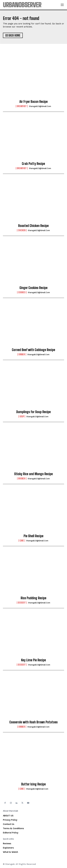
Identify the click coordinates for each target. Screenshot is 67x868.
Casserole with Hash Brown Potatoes (33, 722)
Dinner (22, 354)
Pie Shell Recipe (33, 536)
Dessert (22, 603)
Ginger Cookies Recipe (33, 288)
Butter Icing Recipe (33, 784)
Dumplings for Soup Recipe (33, 412)
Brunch (22, 479)
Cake (22, 541)
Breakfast (22, 106)
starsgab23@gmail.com (40, 106)
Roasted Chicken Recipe (33, 226)
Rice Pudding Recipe (33, 598)
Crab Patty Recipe (33, 164)
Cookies (22, 292)
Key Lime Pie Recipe (33, 660)
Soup (22, 416)
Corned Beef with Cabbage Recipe (33, 350)
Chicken (22, 230)
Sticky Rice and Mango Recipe (33, 474)
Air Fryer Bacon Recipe (33, 102)
